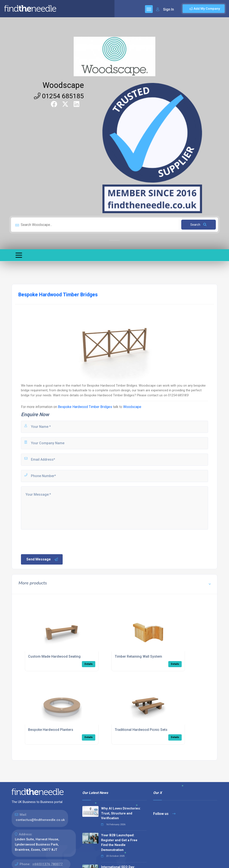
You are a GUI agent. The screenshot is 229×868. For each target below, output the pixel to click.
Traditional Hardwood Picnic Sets (141, 730)
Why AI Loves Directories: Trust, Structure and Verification (121, 813)
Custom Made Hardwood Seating (54, 656)
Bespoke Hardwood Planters (51, 730)
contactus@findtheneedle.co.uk (40, 820)
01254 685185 (59, 96)
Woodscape (63, 85)
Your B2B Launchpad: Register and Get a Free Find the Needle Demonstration (119, 843)
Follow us (164, 814)
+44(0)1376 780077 (47, 864)
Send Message (42, 559)
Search (198, 225)
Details (89, 664)
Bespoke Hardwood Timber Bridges (85, 407)
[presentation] (53, 541)
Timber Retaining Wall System (138, 656)
